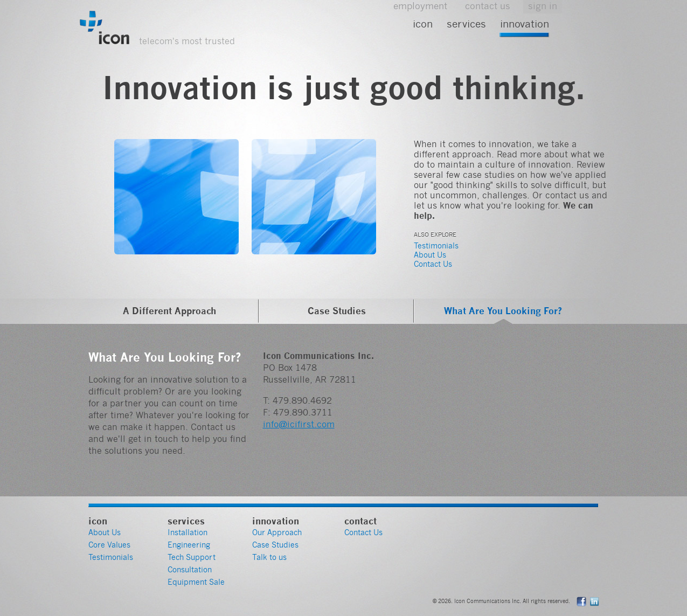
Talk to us (269, 557)
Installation (188, 532)
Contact (360, 521)
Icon (423, 24)
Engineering (189, 545)
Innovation (525, 24)
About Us (430, 255)
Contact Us (433, 264)
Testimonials (436, 246)
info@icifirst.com (299, 424)
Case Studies (337, 311)
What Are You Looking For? (503, 311)
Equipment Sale (196, 582)
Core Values (109, 545)
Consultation (190, 570)
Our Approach (277, 532)
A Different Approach (169, 311)
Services (466, 24)
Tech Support (192, 557)
